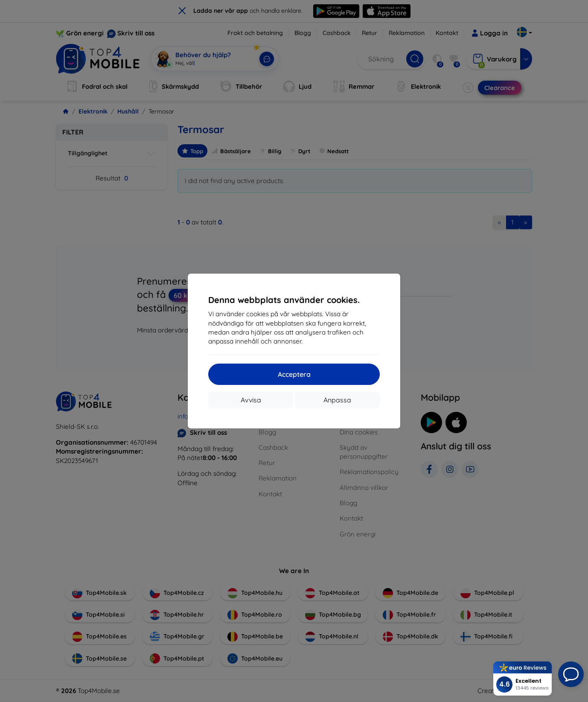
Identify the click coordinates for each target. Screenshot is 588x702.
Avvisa (251, 400)
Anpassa (337, 400)
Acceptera (294, 374)
